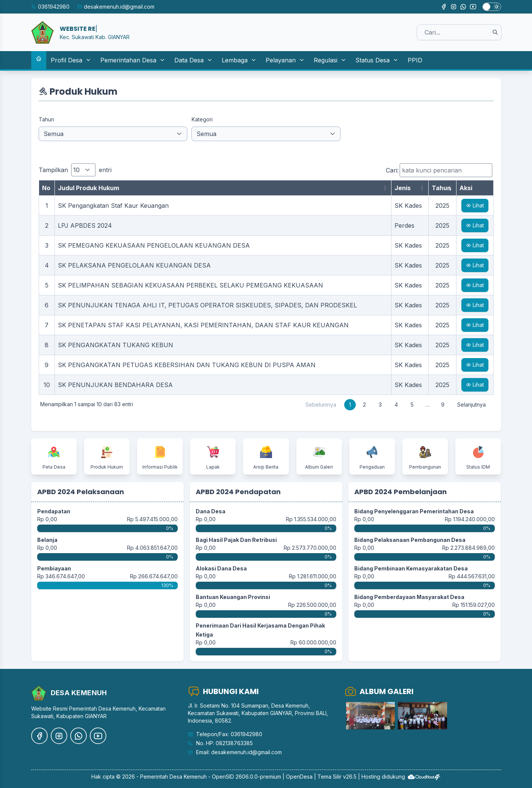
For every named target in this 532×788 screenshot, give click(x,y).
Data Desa (193, 60)
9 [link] (443, 405)
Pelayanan (285, 60)
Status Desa (377, 60)
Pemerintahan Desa (133, 60)
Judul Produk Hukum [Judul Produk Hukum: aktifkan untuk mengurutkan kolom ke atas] (88, 188)
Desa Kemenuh (188, 777)
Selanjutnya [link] (472, 405)
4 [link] (396, 405)
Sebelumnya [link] (321, 405)
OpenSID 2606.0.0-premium (246, 777)
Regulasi (330, 60)
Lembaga (239, 60)
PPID (415, 60)
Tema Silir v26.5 (337, 777)
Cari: (439, 170)
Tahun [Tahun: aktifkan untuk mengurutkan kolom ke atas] (441, 188)
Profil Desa (71, 60)
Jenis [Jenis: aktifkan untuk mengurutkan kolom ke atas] (403, 188)
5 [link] (412, 405)
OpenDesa (299, 777)
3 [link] (380, 405)
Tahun (46, 119)
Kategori (202, 119)
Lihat (475, 205)
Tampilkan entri (75, 170)
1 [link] (350, 405)
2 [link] (364, 405)
